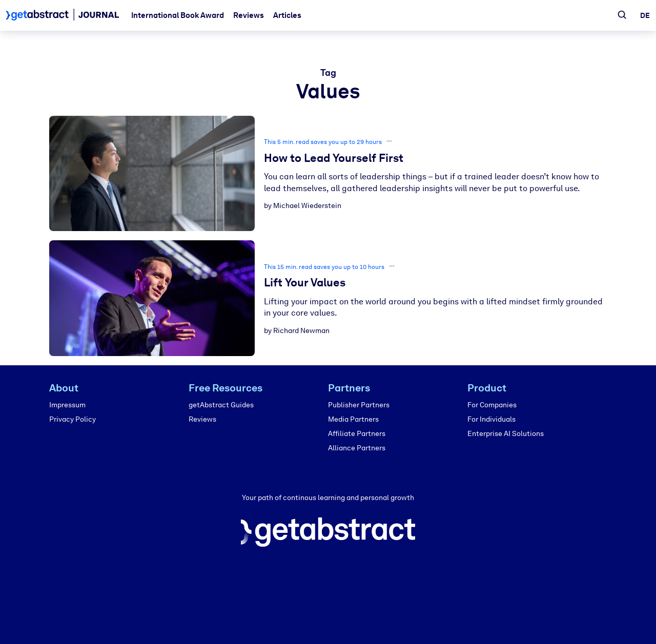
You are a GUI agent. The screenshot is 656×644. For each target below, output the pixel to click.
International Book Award (178, 15)
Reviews (249, 15)
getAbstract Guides (221, 405)
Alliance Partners (357, 448)
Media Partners (353, 419)
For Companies (492, 405)
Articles (287, 15)
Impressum (67, 405)
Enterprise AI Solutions (506, 434)
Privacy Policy (73, 419)
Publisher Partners (359, 405)
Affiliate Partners (357, 434)
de (645, 16)
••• (389, 141)
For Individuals (491, 419)
